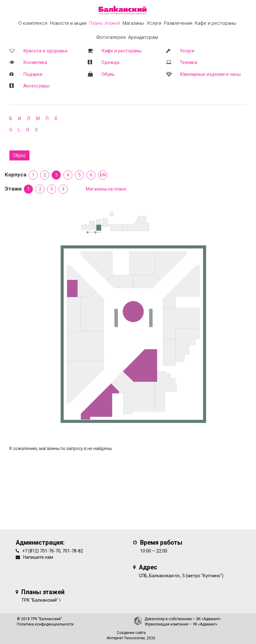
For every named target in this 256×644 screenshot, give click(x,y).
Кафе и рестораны (122, 51)
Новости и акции (68, 23)
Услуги (187, 51)
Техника (188, 62)
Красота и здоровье (45, 51)
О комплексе (33, 23)
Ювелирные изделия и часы (210, 74)
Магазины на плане (106, 189)
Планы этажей (104, 23)
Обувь (108, 74)
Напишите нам (38, 557)
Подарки (33, 74)
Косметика (35, 62)
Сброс (19, 155)
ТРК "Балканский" (40, 600)
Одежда (110, 62)
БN (103, 175)
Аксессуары (36, 86)
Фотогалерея (111, 37)
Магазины (133, 23)
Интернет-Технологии (126, 638)
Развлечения (178, 23)
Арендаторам (143, 37)
